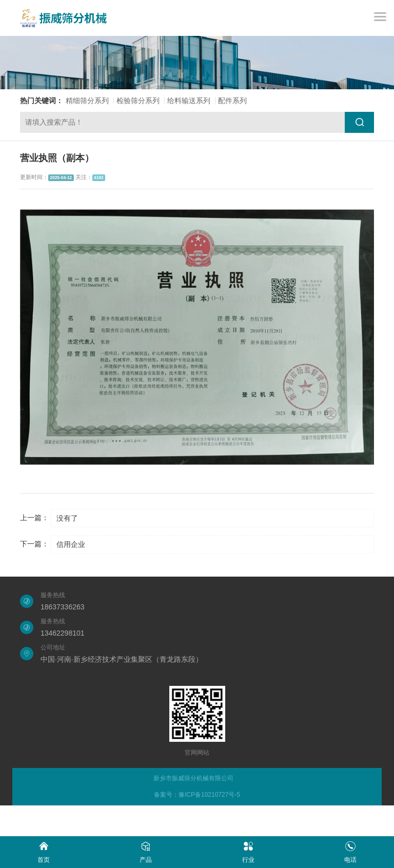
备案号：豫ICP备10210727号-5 (197, 795)
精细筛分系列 (87, 101)
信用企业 (71, 544)
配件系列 (232, 101)
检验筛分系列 (138, 101)
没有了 (67, 518)
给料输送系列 (189, 101)
